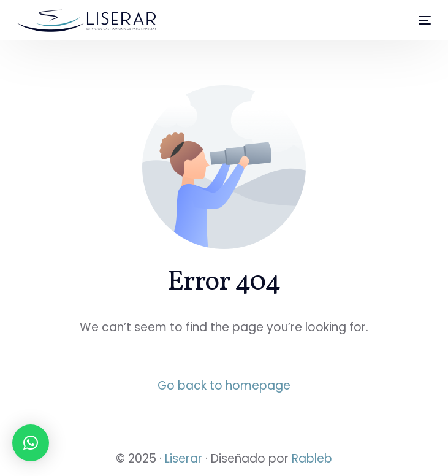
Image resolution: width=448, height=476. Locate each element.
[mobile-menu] (419, 20)
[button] (31, 443)
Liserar (184, 459)
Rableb (312, 459)
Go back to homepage (224, 386)
